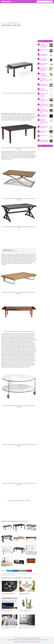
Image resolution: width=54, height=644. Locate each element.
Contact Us (19, 638)
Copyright (24, 638)
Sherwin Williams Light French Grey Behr (44, 106)
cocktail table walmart (11, 575)
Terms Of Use (28, 638)
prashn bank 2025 (37, 642)
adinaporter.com (4, 254)
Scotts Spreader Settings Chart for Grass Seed (44, 69)
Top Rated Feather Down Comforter (9, 627)
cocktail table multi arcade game (17, 574)
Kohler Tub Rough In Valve (25, 610)
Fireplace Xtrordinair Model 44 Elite (44, 100)
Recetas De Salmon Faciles (25, 593)
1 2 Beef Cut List (43, 136)
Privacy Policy (37, 638)
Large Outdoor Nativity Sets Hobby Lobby (44, 111)
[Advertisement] (27, 13)
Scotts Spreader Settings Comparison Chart (44, 80)
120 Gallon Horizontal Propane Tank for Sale (44, 46)
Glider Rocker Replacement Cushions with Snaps (44, 75)
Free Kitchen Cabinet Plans (7, 610)
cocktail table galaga (7, 574)
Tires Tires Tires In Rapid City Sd (8, 593)
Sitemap (16, 638)
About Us (33, 638)
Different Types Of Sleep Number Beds (27, 627)
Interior (15, 2)
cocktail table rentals (27, 574)
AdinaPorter (6, 1)
